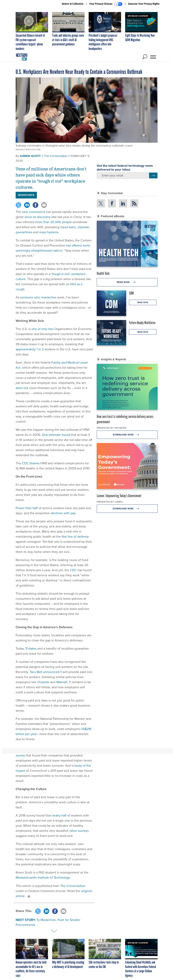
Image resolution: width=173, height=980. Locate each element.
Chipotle (43, 682)
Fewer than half (27, 508)
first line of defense (75, 537)
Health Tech (103, 273)
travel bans (68, 227)
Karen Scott (30, 156)
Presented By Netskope (112, 428)
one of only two (42, 329)
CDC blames (31, 463)
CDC (73, 570)
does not (22, 388)
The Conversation (56, 156)
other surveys (79, 831)
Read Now (127, 282)
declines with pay (63, 513)
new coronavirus (34, 212)
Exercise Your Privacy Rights (144, 4)
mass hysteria (49, 232)
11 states (31, 648)
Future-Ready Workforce (142, 323)
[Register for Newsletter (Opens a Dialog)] (153, 175)
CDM (131, 293)
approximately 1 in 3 (30, 349)
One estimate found (56, 435)
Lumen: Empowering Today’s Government (119, 496)
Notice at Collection (73, 4)
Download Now (127, 435)
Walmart (62, 682)
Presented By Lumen (110, 502)
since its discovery (38, 217)
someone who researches (38, 297)
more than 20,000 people (53, 222)
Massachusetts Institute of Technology (43, 878)
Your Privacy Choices (106, 4)
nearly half (59, 815)
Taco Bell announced (44, 672)
